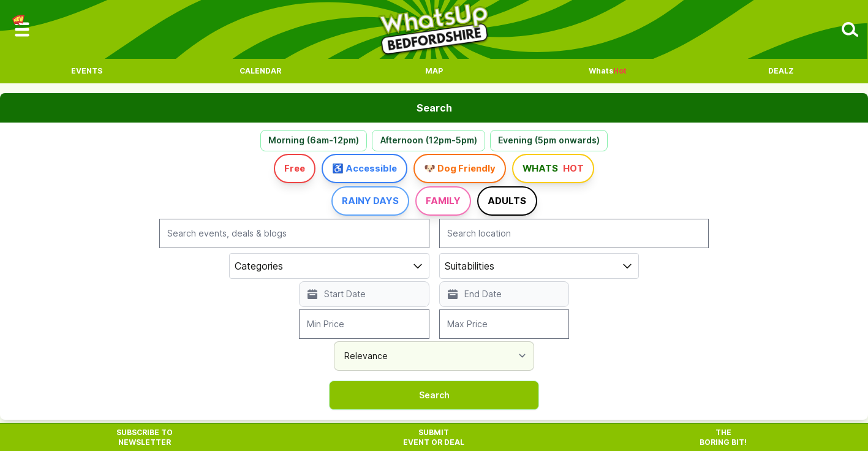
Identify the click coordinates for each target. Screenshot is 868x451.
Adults (529, 204)
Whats (608, 71)
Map (434, 71)
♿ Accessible (347, 172)
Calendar (260, 71)
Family (445, 204)
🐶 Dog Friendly (470, 172)
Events (87, 71)
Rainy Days (351, 204)
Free (255, 172)
